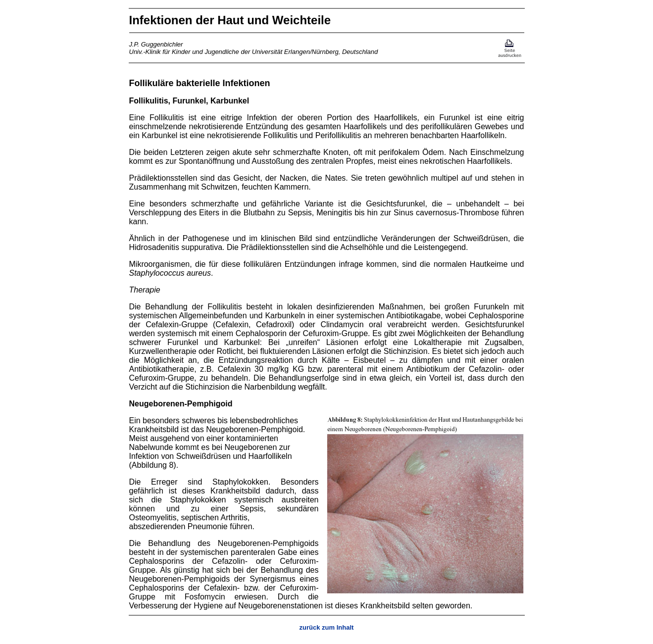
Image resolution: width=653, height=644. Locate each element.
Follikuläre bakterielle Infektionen (200, 83)
